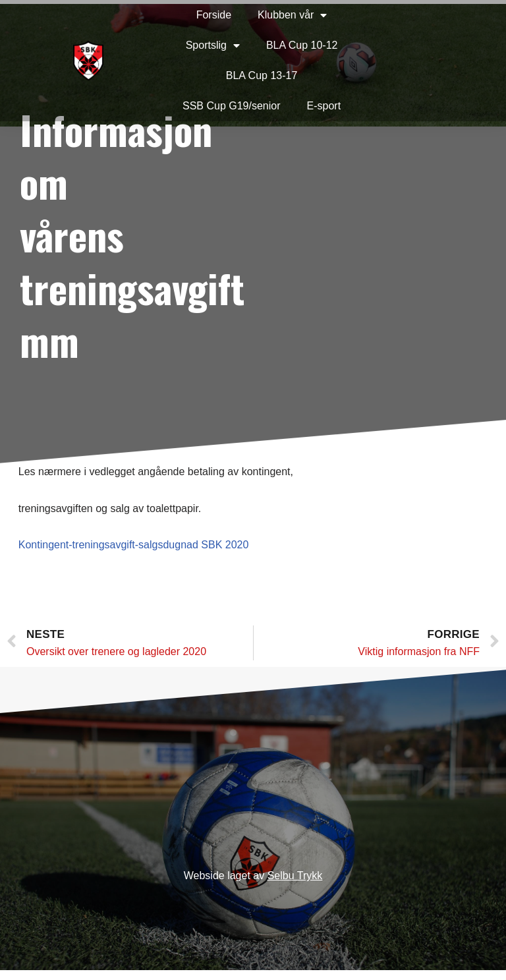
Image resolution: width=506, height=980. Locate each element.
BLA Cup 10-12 (271, 45)
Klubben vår (262, 15)
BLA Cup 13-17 (231, 75)
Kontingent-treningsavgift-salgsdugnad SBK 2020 (135, 545)
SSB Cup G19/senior (201, 106)
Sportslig (182, 45)
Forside (183, 15)
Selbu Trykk (295, 886)
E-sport (293, 106)
